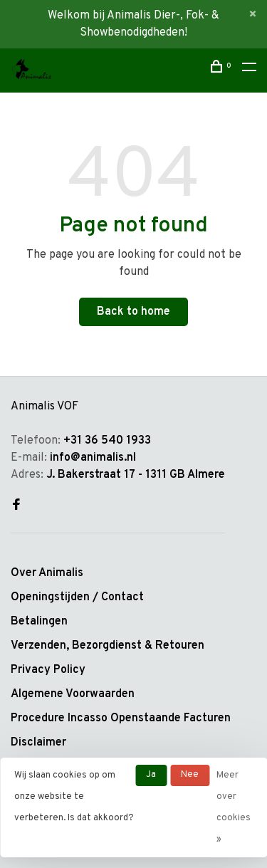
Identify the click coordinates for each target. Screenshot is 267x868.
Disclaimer (38, 743)
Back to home (133, 312)
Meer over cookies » (234, 807)
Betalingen (39, 622)
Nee (190, 775)
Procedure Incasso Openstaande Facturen (121, 718)
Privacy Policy (48, 670)
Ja (151, 775)
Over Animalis (47, 573)
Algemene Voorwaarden (73, 694)
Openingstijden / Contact (77, 597)
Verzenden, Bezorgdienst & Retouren (108, 646)
